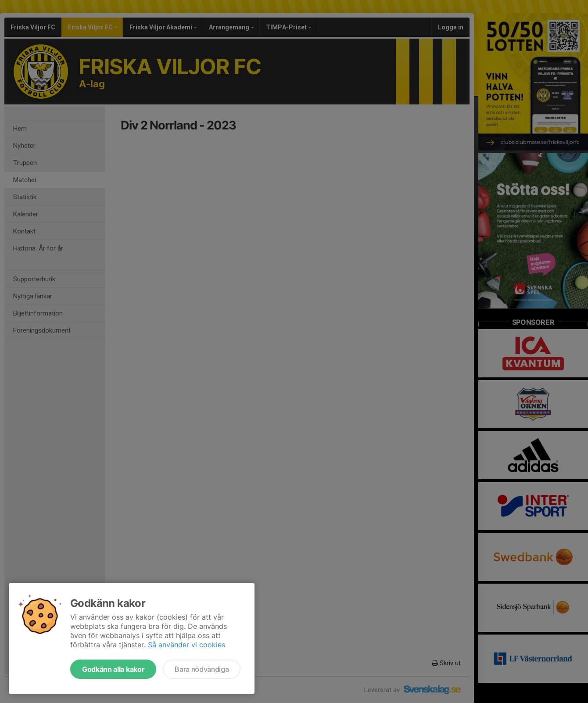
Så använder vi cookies (186, 645)
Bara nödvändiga (202, 669)
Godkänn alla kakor (113, 669)
